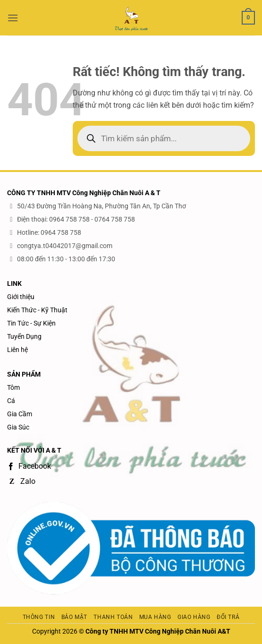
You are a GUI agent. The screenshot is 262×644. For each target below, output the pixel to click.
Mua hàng (155, 617)
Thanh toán (113, 617)
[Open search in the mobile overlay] (164, 138)
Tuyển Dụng (24, 336)
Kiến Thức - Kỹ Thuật (37, 310)
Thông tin (39, 617)
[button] (13, 18)
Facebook (29, 466)
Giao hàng (194, 617)
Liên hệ (17, 350)
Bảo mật (74, 617)
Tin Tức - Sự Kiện (31, 323)
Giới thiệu (21, 297)
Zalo (21, 481)
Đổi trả (228, 617)
